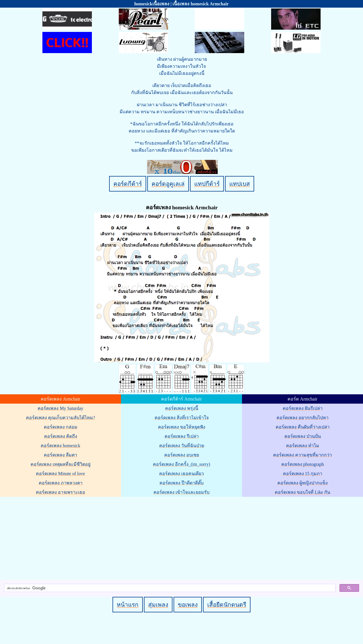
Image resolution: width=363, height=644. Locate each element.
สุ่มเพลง (158, 605)
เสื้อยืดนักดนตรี (227, 605)
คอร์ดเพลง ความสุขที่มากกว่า (302, 455)
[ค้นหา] (169, 588)
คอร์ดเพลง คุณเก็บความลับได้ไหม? (60, 418)
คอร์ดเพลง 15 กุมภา (303, 474)
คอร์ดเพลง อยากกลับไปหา (302, 418)
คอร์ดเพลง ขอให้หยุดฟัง (182, 427)
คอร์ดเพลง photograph (303, 464)
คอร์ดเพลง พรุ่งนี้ (182, 408)
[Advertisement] (182, 537)
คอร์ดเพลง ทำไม (303, 446)
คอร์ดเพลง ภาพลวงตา (61, 483)
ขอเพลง (188, 605)
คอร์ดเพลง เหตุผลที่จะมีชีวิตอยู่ (60, 464)
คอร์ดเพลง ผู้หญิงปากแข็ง (302, 483)
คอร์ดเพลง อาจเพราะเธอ (60, 492)
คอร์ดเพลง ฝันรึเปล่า (303, 408)
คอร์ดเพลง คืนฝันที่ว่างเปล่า (303, 427)
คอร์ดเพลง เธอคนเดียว (181, 474)
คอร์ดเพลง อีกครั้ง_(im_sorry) (181, 464)
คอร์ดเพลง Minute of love (60, 474)
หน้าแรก (128, 605)
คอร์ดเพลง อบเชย (182, 455)
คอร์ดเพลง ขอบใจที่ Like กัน (302, 492)
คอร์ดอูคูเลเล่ (168, 184)
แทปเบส (240, 184)
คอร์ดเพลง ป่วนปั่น (303, 436)
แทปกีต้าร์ (207, 184)
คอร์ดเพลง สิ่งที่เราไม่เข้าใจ (182, 418)
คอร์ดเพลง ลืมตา (60, 455)
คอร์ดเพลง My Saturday (60, 408)
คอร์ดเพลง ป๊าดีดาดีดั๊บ (181, 483)
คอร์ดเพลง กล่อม (61, 427)
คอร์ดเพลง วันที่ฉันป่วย (182, 446)
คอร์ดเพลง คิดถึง (61, 436)
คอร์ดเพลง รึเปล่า (182, 436)
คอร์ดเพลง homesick (60, 446)
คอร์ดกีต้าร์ (128, 184)
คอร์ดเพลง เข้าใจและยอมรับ (181, 492)
